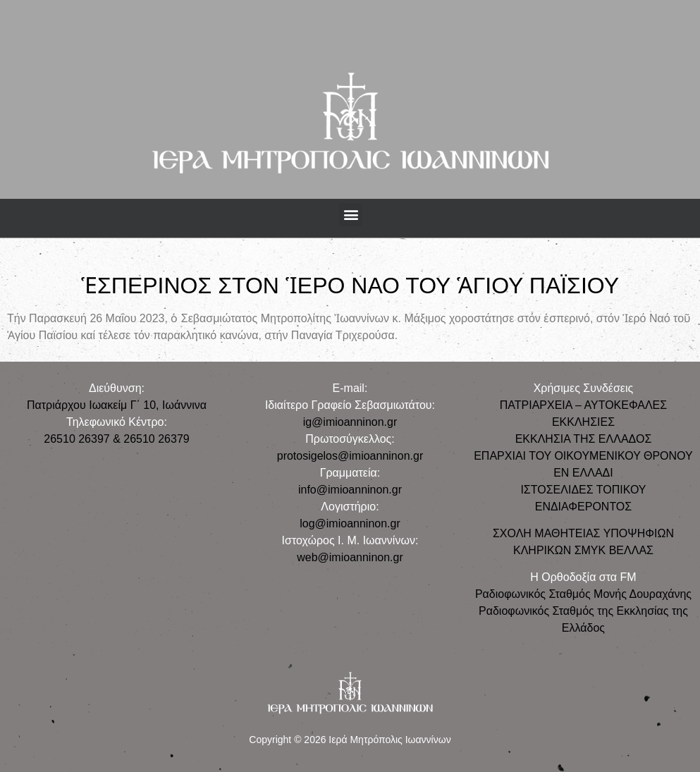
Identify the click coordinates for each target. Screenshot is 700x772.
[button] (351, 215)
